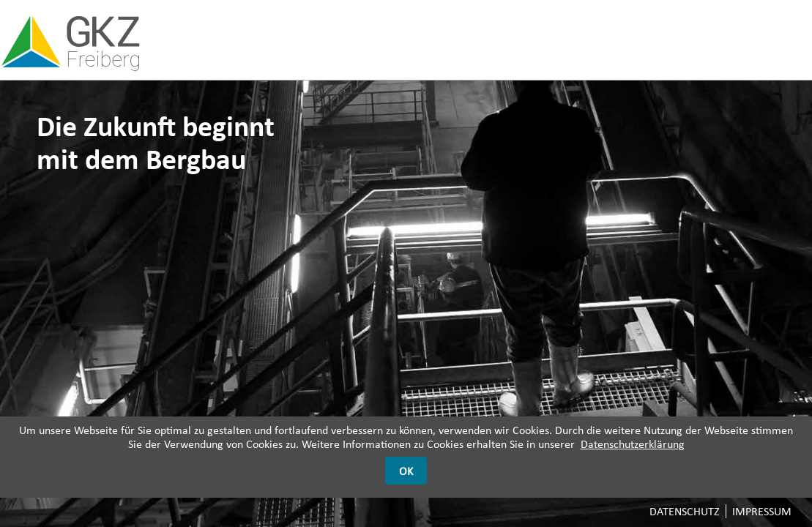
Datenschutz (685, 511)
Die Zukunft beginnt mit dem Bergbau (156, 143)
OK (406, 471)
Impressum (762, 511)
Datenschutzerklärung (633, 444)
